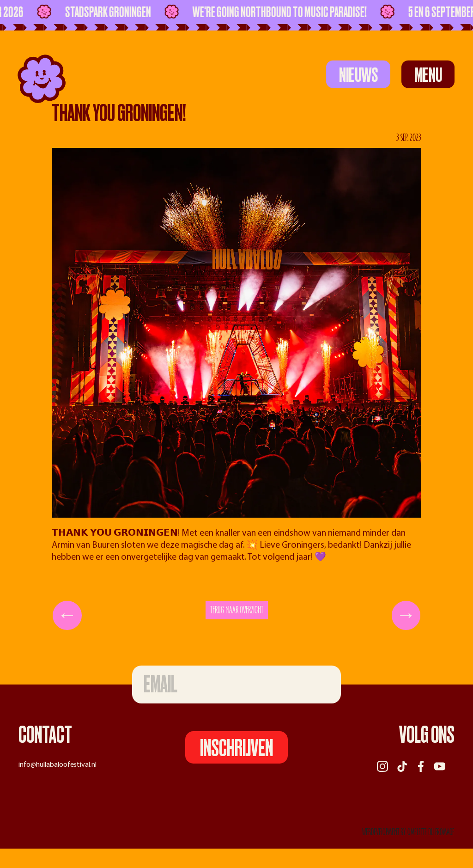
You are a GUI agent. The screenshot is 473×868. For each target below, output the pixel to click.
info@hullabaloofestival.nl (58, 765)
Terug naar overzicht (237, 610)
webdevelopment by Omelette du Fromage (408, 832)
